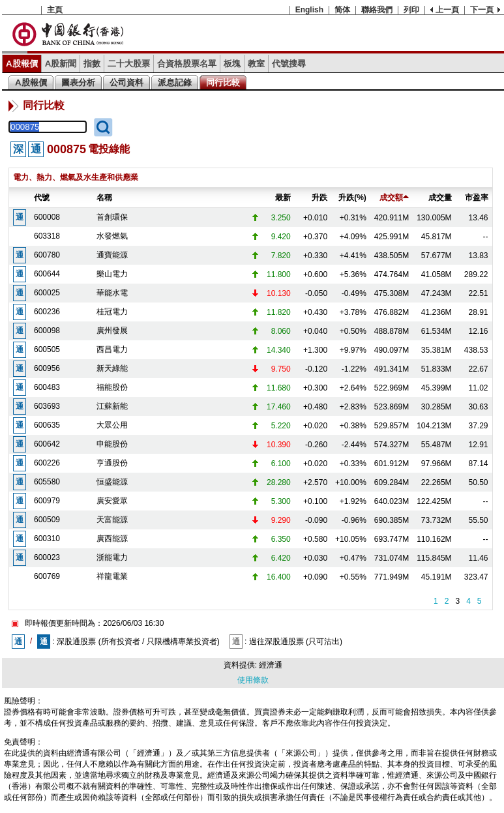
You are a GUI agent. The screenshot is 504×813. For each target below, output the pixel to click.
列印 (411, 10)
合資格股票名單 (187, 64)
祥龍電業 (112, 576)
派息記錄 (175, 82)
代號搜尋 (289, 64)
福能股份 (112, 387)
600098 (47, 331)
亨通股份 (112, 463)
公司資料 (126, 82)
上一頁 (447, 10)
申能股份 (112, 444)
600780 (47, 255)
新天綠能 (112, 368)
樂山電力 (112, 274)
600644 (47, 274)
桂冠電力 (112, 312)
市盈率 (477, 198)
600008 (47, 217)
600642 (47, 444)
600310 (47, 539)
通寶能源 (112, 255)
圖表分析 (78, 82)
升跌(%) (352, 198)
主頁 (55, 10)
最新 (283, 198)
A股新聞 (61, 64)
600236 (47, 312)
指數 (92, 64)
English (309, 10)
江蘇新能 (112, 406)
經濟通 (271, 665)
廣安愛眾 (112, 501)
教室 (256, 64)
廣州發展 (112, 331)
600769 (47, 576)
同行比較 (223, 82)
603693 (47, 406)
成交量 (440, 198)
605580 (47, 482)
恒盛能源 (112, 482)
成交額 (394, 198)
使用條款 (253, 680)
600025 (47, 293)
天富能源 (112, 520)
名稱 (104, 198)
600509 (47, 520)
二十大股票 (129, 64)
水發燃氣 (112, 236)
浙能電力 (112, 557)
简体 (342, 10)
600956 (47, 368)
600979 (47, 501)
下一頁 (482, 10)
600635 (47, 425)
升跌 (319, 198)
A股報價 (22, 64)
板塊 (232, 64)
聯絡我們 (377, 10)
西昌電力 (112, 349)
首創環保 (112, 217)
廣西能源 (112, 539)
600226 (47, 463)
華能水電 (112, 293)
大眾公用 (112, 425)
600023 (47, 557)
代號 (42, 198)
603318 (47, 236)
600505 (47, 349)
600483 (47, 387)
